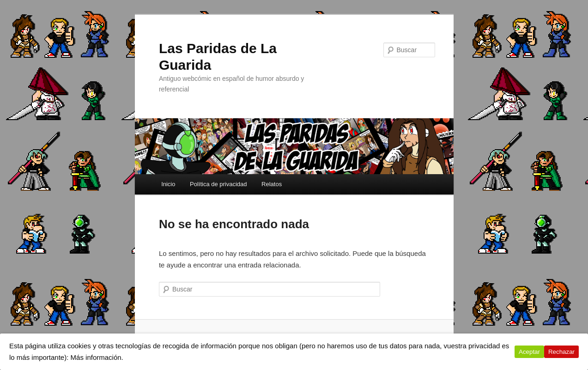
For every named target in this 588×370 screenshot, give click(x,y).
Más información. (97, 357)
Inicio (168, 184)
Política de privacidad (218, 184)
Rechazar (561, 352)
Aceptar (529, 352)
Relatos (272, 184)
